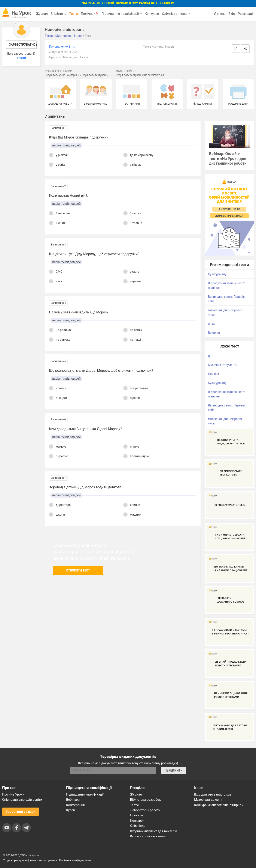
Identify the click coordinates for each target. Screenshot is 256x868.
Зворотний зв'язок (21, 812)
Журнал (42, 14)
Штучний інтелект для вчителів (154, 831)
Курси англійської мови (148, 836)
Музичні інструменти (223, 365)
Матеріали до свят (208, 800)
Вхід (232, 14)
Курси (71, 810)
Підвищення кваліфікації (122, 14)
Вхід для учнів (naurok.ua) (213, 794)
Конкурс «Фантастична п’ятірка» (218, 805)
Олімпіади (138, 826)
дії (210, 356)
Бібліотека (59, 14)
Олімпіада (170, 14)
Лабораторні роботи (145, 810)
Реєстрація (246, 14)
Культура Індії (218, 274)
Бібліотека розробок (145, 800)
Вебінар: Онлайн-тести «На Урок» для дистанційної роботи (228, 159)
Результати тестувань (94, 75)
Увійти (21, 58)
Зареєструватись (23, 45)
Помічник (90, 14)
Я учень (220, 14)
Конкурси (152, 14)
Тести (74, 14)
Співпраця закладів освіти (22, 800)
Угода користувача (15, 860)
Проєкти (137, 815)
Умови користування (43, 860)
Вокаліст (214, 333)
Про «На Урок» (13, 794)
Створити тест (78, 570)
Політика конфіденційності (77, 860)
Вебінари (73, 800)
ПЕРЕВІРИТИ (174, 770)
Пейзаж (214, 374)
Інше (185, 14)
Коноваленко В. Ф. (62, 47)
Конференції (75, 805)
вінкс (212, 324)
